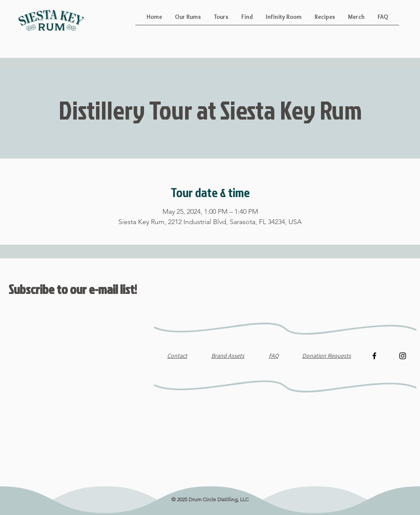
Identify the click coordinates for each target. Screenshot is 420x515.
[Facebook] (374, 356)
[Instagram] (403, 356)
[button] (188, 20)
